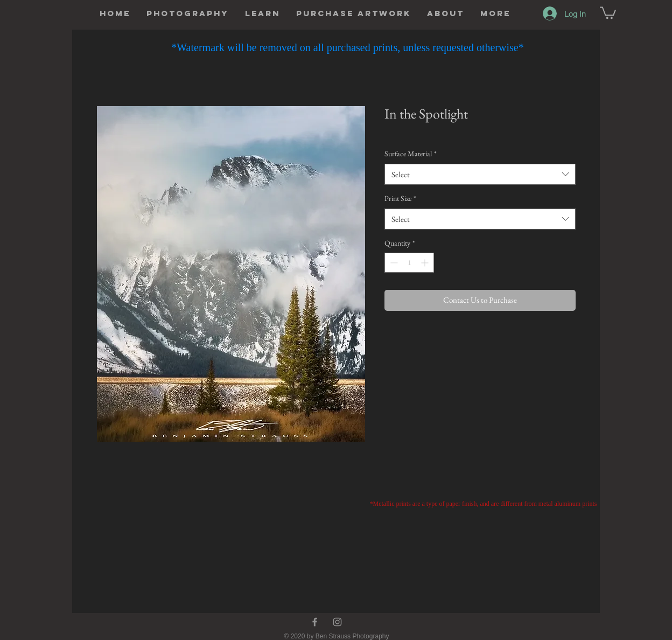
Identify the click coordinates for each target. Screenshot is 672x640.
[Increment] (426, 263)
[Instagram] (337, 622)
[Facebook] (315, 622)
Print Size (400, 198)
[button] (188, 13)
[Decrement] (393, 263)
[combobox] (480, 174)
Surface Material (411, 154)
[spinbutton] (409, 263)
